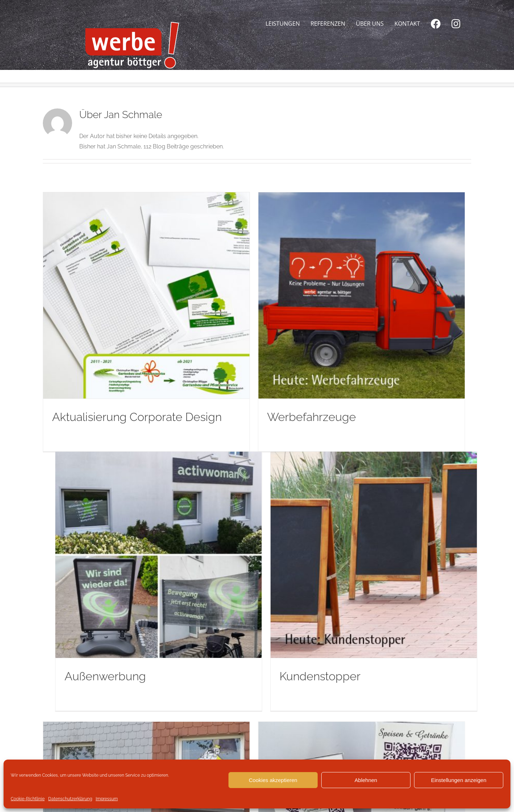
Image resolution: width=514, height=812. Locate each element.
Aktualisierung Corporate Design (137, 417)
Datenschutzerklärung (70, 799)
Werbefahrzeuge (222, 417)
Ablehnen (366, 780)
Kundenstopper (409, 454)
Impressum (107, 799)
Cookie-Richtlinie (28, 799)
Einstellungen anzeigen (458, 780)
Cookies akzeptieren (273, 780)
